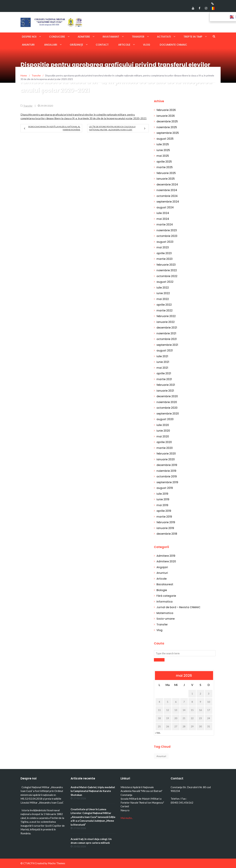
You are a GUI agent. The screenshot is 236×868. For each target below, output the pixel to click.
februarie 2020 (166, 454)
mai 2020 (163, 436)
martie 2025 (165, 167)
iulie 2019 (162, 494)
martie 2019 (164, 517)
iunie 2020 (163, 431)
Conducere (57, 37)
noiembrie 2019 (166, 471)
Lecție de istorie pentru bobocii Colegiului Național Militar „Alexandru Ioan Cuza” (112, 128)
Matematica (165, 613)
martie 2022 (165, 311)
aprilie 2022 (164, 305)
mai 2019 (162, 505)
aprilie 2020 (164, 442)
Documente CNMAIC (173, 45)
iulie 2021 (162, 356)
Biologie (162, 590)
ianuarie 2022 (166, 322)
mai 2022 (163, 299)
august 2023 (165, 242)
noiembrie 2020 (167, 402)
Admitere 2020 (166, 561)
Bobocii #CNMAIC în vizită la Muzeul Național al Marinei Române (54, 128)
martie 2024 (165, 225)
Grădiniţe (76, 45)
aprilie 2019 (164, 511)
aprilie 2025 (164, 162)
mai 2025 (163, 156)
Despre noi (29, 37)
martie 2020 (165, 448)
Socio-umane (166, 619)
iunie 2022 (163, 293)
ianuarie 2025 (166, 179)
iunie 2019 (163, 499)
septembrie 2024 (168, 202)
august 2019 (165, 488)
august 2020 (165, 419)
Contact (102, 45)
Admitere (84, 37)
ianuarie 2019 (165, 528)
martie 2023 (165, 259)
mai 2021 (162, 368)
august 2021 (165, 350)
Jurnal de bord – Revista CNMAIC (178, 607)
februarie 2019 (166, 522)
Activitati (164, 37)
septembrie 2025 (168, 133)
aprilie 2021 (164, 373)
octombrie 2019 (167, 476)
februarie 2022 (166, 316)
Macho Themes (57, 863)
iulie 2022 (163, 288)
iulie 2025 (163, 144)
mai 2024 (163, 219)
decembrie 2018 (167, 534)
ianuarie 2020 (166, 459)
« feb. (158, 733)
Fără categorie (166, 596)
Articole (124, 45)
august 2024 (165, 207)
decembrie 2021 (167, 328)
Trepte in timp (193, 37)
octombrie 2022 (167, 276)
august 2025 (165, 139)
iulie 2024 (163, 213)
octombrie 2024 (167, 196)
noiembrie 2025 (167, 127)
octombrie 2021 (167, 339)
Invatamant (111, 37)
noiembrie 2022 (167, 270)
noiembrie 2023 (167, 230)
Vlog (147, 45)
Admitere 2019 (166, 556)
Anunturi (28, 45)
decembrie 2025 (167, 121)
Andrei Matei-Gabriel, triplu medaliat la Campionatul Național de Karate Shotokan (93, 791)
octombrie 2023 (167, 236)
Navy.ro (125, 810)
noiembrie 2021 (166, 333)
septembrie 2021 (167, 345)
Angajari (51, 45)
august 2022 (165, 282)
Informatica (165, 602)
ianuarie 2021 (165, 391)
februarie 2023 (166, 265)
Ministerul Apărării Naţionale (137, 787)
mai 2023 (163, 247)
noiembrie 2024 (167, 190)
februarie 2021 (166, 385)
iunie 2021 (163, 362)
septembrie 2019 (167, 482)
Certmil (125, 806)
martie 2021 (164, 379)
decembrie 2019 (167, 465)
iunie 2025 (163, 150)
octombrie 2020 (167, 408)
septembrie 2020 (168, 414)
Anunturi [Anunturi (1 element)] (161, 756)
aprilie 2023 (164, 253)
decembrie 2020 (167, 396)
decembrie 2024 (167, 185)
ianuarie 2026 (166, 116)
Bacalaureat (165, 584)
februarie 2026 (166, 110)
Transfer (138, 37)
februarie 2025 (166, 173)
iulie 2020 (163, 425)
